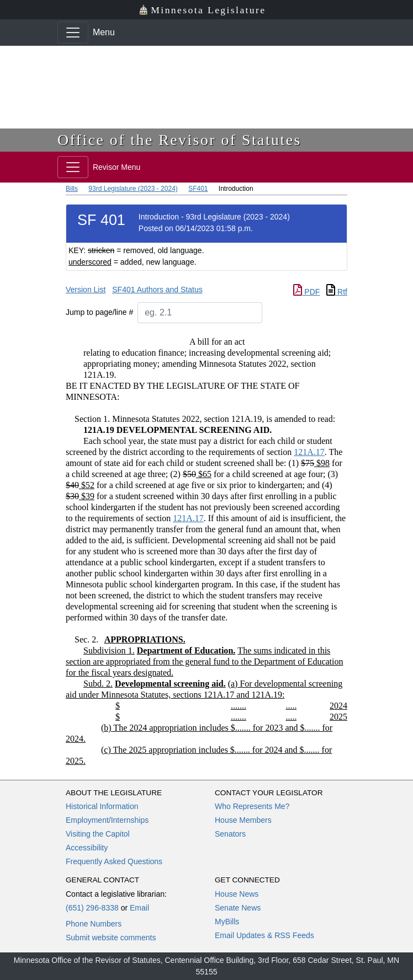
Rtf (337, 292)
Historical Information (102, 806)
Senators (230, 834)
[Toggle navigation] (73, 33)
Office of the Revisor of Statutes (179, 140)
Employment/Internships (107, 820)
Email (139, 908)
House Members (243, 820)
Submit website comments (111, 938)
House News (237, 894)
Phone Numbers (94, 924)
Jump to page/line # (99, 312)
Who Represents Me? (252, 806)
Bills (72, 189)
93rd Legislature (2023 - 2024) (133, 189)
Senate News (238, 908)
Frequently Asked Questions (114, 861)
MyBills (227, 922)
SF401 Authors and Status (157, 290)
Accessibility (87, 848)
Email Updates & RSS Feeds (264, 935)
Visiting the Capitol (98, 834)
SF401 (198, 189)
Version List (86, 290)
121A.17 (309, 452)
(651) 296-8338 (92, 908)
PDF (306, 292)
